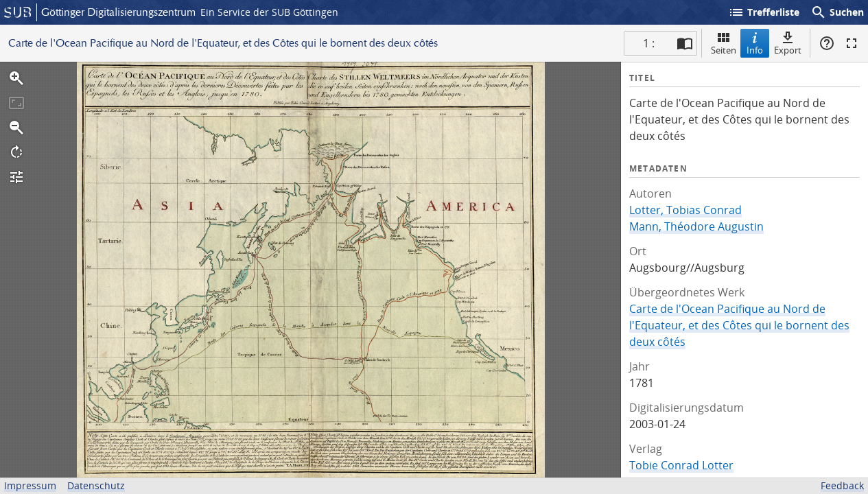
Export (788, 43)
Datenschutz (96, 485)
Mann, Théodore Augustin (696, 226)
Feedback (842, 485)
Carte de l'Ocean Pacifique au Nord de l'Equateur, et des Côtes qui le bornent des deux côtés (739, 325)
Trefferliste (764, 12)
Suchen (837, 12)
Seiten (724, 43)
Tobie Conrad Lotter (681, 465)
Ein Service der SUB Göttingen (269, 12)
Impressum (30, 485)
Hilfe (827, 43)
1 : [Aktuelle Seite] (649, 43)
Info (755, 43)
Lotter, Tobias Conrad (685, 210)
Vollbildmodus (852, 43)
